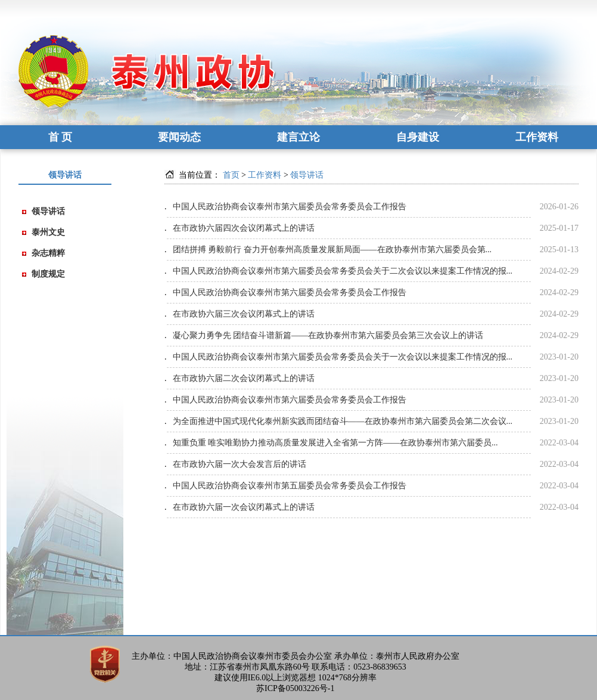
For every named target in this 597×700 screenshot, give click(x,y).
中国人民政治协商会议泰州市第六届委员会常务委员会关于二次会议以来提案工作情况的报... (343, 271)
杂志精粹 (48, 253)
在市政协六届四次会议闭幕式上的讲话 (244, 228)
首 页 (60, 137)
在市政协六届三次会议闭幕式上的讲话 (244, 314)
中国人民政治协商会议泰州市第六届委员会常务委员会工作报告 (290, 207)
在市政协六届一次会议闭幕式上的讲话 (244, 507)
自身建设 (418, 137)
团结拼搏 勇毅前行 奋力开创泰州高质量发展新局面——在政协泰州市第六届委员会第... (332, 250)
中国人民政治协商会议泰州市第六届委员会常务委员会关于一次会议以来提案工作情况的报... (343, 357)
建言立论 (298, 137)
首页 (231, 175)
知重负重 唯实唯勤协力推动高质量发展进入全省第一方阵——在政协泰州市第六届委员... (335, 443)
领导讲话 (48, 211)
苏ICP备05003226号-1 (295, 688)
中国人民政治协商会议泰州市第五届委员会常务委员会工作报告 (290, 486)
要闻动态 (179, 137)
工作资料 (537, 137)
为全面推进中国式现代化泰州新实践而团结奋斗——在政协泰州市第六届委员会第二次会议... (343, 421)
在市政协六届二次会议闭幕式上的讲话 (244, 378)
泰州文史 (48, 232)
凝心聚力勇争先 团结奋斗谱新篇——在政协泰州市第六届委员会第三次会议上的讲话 (328, 335)
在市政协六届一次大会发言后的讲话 (240, 464)
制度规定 (48, 274)
